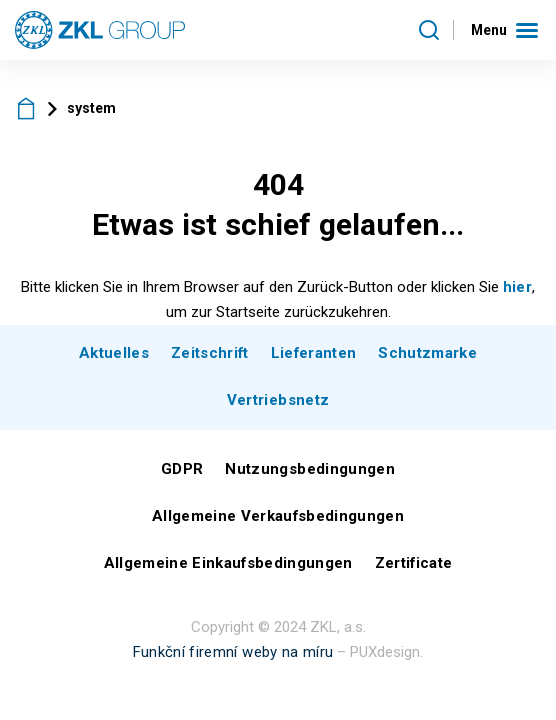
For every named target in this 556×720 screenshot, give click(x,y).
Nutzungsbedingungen (309, 469)
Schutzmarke (427, 353)
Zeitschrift (210, 353)
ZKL (26, 108)
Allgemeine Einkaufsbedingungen (228, 563)
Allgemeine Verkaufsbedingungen (278, 516)
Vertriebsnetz (278, 400)
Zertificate (414, 563)
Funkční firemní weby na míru (233, 652)
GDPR (182, 469)
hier (517, 287)
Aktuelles (114, 353)
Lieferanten (314, 353)
